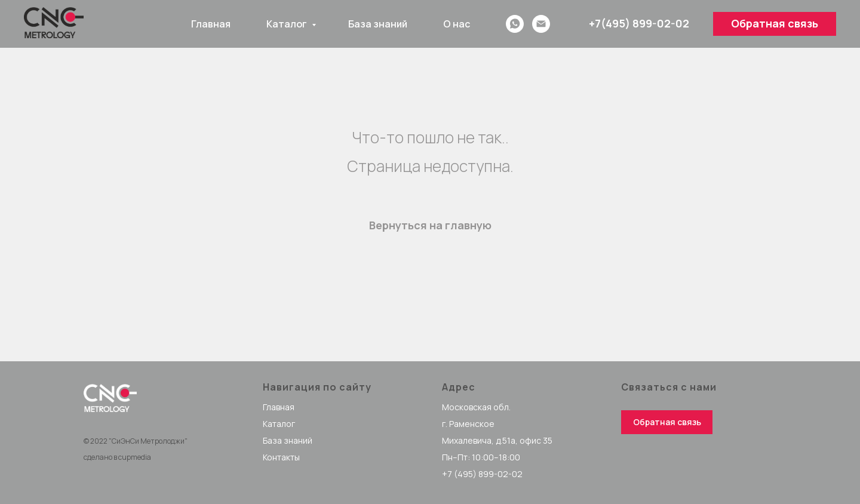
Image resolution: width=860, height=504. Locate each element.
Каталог (288, 24)
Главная (211, 24)
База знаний (378, 24)
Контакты (281, 457)
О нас (457, 24)
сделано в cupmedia (117, 457)
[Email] (541, 24)
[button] (775, 24)
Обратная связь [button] (667, 422)
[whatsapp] (515, 24)
